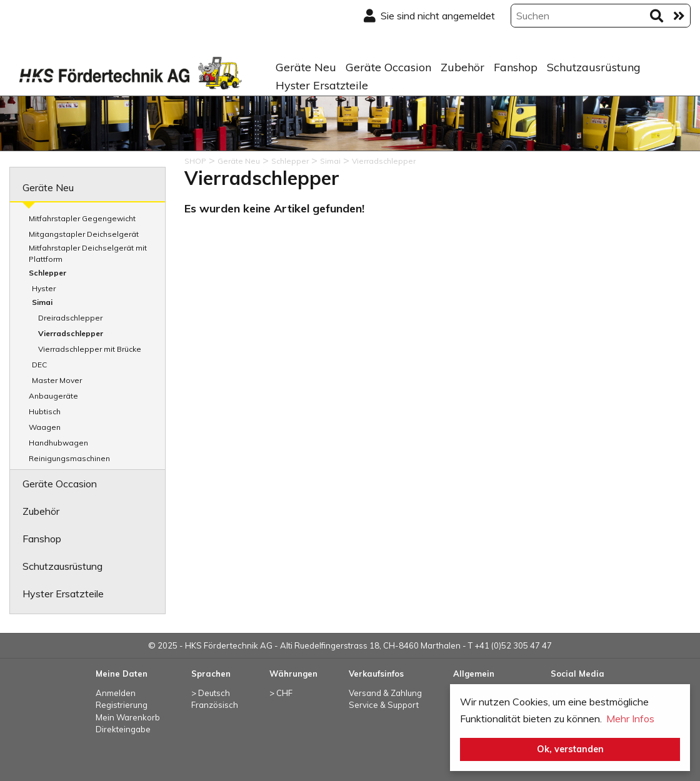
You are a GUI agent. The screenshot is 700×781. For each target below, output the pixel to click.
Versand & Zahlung (385, 693)
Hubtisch (45, 411)
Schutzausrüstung (594, 67)
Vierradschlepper (71, 333)
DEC (39, 365)
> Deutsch (211, 693)
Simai (42, 302)
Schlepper (47, 273)
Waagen (45, 427)
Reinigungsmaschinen (69, 458)
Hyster (44, 288)
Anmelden (116, 693)
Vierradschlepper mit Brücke (90, 349)
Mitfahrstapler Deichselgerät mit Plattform (88, 253)
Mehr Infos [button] (630, 719)
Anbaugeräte (53, 396)
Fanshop (516, 67)
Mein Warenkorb (128, 717)
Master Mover (57, 380)
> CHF (281, 693)
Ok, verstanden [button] (570, 749)
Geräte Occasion (388, 67)
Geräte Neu (306, 67)
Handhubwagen (58, 443)
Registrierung (122, 705)
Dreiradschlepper (70, 318)
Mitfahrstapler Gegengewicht (82, 218)
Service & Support (384, 705)
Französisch (215, 705)
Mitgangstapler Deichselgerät (84, 234)
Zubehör (462, 67)
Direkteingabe (123, 729)
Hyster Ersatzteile (322, 85)
